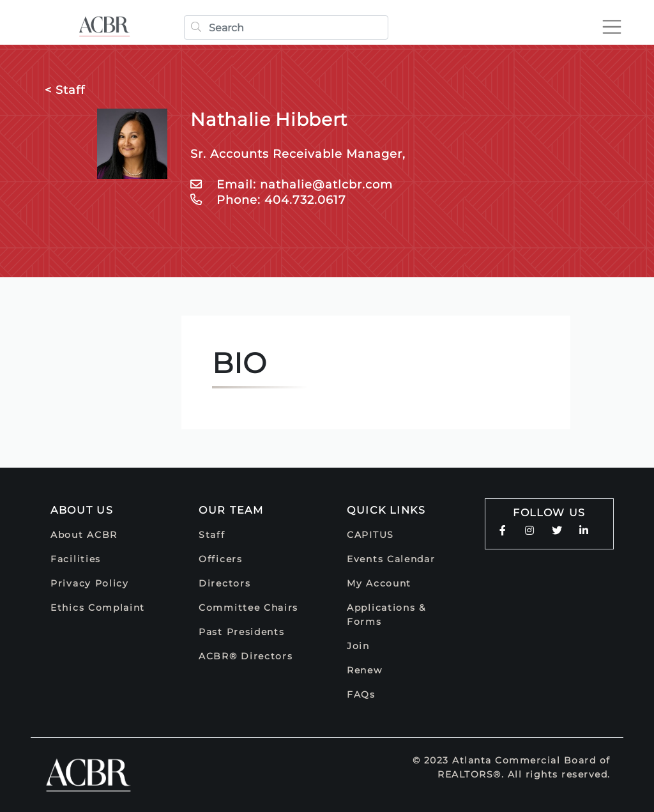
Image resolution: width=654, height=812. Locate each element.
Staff (212, 535)
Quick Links (386, 510)
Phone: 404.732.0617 (268, 200)
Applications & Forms (386, 615)
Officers (221, 559)
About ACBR (84, 535)
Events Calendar (391, 559)
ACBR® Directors (246, 656)
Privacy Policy (90, 583)
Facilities (76, 559)
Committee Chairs (248, 608)
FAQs (361, 694)
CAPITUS (370, 535)
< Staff (65, 90)
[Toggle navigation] (612, 27)
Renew (365, 670)
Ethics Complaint (98, 608)
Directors (224, 583)
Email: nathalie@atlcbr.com (292, 185)
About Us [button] (82, 510)
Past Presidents (242, 632)
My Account (379, 583)
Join (358, 646)
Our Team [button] (231, 510)
